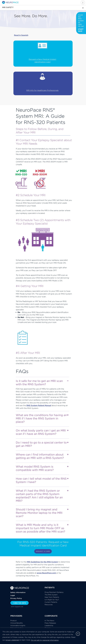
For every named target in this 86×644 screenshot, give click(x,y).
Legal (13, 595)
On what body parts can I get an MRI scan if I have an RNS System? (42, 432)
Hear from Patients (52, 597)
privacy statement (12, 640)
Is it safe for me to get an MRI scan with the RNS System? (42, 383)
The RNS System (51, 595)
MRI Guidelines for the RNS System (42, 562)
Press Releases (50, 623)
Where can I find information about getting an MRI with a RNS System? (42, 456)
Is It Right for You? (52, 600)
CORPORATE (51, 616)
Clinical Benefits (17, 623)
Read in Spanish (21, 35)
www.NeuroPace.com (47, 573)
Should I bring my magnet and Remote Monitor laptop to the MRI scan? (42, 513)
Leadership (49, 625)
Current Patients (51, 602)
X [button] (78, 634)
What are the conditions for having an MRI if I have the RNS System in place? (42, 418)
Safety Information (18, 592)
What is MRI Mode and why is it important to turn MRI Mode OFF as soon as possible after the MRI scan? (42, 528)
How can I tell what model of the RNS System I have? (42, 480)
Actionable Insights (18, 625)
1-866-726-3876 (20, 603)
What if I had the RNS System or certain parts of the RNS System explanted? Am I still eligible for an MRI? (42, 496)
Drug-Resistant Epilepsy (54, 592)
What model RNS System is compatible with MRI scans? (42, 468)
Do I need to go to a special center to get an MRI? (42, 444)
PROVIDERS (16, 616)
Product (13, 621)
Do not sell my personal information (45, 640)
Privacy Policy (16, 598)
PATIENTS (50, 588)
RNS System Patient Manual (39, 405)
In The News (49, 621)
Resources (49, 605)
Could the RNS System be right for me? (81, 23)
